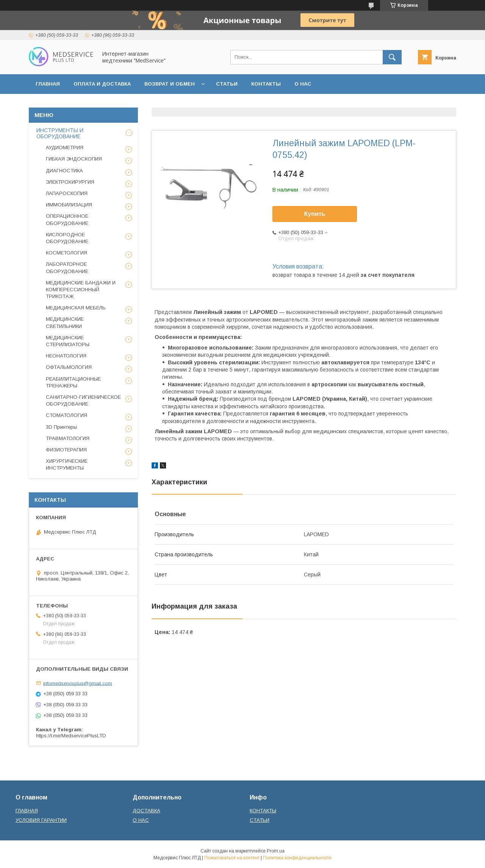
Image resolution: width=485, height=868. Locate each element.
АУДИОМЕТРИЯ (65, 148)
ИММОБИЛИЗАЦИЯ (69, 205)
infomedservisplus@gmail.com (78, 683)
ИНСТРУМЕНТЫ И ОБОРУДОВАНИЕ (60, 133)
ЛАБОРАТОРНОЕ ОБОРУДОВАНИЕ (67, 268)
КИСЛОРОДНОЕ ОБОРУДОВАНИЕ (67, 238)
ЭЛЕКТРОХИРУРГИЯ (70, 182)
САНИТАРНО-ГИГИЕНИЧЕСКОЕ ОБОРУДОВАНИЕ (83, 400)
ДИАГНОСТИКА (64, 171)
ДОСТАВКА (146, 811)
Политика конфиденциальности (297, 858)
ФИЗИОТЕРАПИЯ (66, 450)
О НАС (303, 84)
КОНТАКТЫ (266, 84)
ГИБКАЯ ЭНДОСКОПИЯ (74, 159)
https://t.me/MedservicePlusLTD (71, 736)
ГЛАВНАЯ (48, 84)
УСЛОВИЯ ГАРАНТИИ (41, 820)
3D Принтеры (61, 427)
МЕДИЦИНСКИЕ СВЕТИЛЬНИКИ (65, 322)
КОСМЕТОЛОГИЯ (66, 253)
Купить (315, 214)
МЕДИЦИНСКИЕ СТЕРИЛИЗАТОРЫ (68, 341)
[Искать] (392, 57)
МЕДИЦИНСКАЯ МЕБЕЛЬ (76, 308)
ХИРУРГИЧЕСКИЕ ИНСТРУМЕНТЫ (67, 464)
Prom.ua (276, 851)
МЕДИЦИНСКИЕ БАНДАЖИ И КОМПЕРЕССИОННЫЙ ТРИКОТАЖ (81, 290)
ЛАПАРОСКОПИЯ (67, 193)
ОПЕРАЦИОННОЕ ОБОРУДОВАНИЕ (67, 219)
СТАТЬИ (227, 84)
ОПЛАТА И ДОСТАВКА (102, 84)
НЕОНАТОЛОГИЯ (66, 356)
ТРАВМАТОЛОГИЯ (68, 438)
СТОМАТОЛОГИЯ (66, 415)
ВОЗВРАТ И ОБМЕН (170, 84)
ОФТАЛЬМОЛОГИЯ (69, 367)
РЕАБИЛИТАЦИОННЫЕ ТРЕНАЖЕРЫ (73, 382)
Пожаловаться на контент (232, 858)
